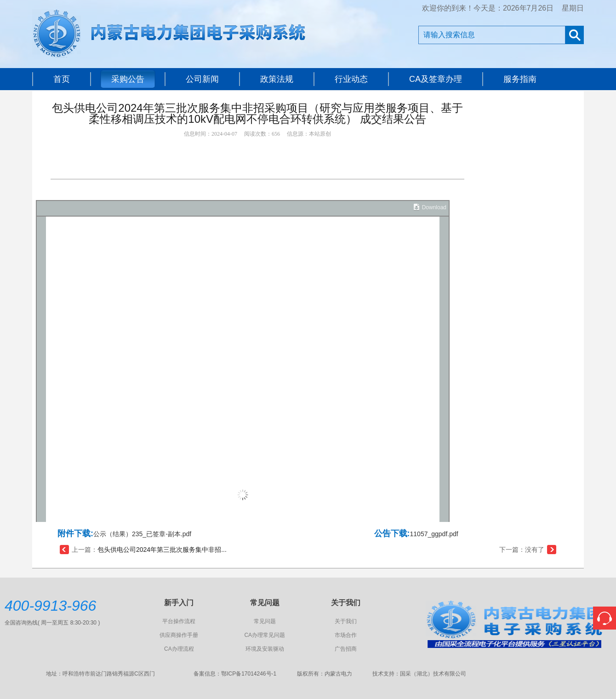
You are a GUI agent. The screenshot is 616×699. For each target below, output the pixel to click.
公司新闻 (202, 79)
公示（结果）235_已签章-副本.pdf (142, 534)
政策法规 (277, 79)
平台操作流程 (179, 621)
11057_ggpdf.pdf (434, 534)
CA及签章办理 (436, 79)
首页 (62, 79)
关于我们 (346, 621)
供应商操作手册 (179, 635)
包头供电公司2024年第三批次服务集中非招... (162, 550)
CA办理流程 (179, 649)
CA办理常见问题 (265, 635)
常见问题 (265, 621)
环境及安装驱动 (265, 649)
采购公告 (128, 79)
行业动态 (351, 79)
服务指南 (520, 79)
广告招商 (346, 649)
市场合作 (346, 635)
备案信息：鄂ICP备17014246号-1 (235, 674)
